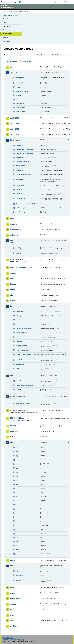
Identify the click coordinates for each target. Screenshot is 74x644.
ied (11, 376)
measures (19, 324)
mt (17, 521)
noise (12, 593)
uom (12, 615)
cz (17, 464)
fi (17, 488)
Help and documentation (11, 15)
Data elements (7, 26)
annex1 (19, 381)
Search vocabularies (12, 61)
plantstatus (20, 575)
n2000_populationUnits (24, 174)
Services (6, 37)
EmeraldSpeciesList (23, 162)
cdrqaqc (19, 316)
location (19, 87)
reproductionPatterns (23, 350)
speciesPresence (22, 360)
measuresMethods (22, 333)
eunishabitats (21, 166)
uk (17, 554)
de (17, 468)
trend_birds (20, 103)
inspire (13, 426)
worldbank (15, 626)
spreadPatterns (21, 364)
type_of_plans (21, 112)
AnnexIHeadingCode (23, 404)
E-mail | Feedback (9, 638)
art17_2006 (15, 123)
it (17, 505)
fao (12, 279)
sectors (19, 581)
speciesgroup (21, 212)
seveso (13, 604)
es (17, 484)
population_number (23, 91)
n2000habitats (21, 185)
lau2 (12, 442)
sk (17, 550)
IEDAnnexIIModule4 (18, 418)
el (17, 480)
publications (15, 598)
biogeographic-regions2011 (25, 153)
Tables (5, 23)
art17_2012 (15, 129)
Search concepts (27, 61)
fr (17, 493)
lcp (11, 566)
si (17, 546)
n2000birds (20, 180)
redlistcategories (22, 208)
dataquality (20, 158)
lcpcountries (20, 571)
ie (17, 501)
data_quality (20, 83)
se (17, 542)
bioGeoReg (20, 311)
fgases (13, 284)
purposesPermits (22, 346)
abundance (20, 145)
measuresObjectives (23, 337)
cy (17, 460)
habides (13, 301)
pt (17, 533)
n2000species (21, 198)
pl (17, 529)
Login (58, 2)
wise (12, 620)
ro (17, 537)
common (14, 224)
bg (17, 456)
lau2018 (13, 560)
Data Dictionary (18, 11)
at (17, 448)
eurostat (14, 273)
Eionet (11, 11)
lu (17, 513)
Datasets (6, 19)
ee (17, 476)
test (12, 609)
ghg (12, 295)
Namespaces (7, 41)
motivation (20, 170)
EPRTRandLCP (16, 260)
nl (17, 525)
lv (17, 517)
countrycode (20, 78)
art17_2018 (15, 134)
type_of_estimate (22, 107)
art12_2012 (15, 72)
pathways (19, 341)
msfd (12, 587)
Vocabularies (7, 34)
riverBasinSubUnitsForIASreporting (28, 354)
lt (17, 509)
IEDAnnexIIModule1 (18, 396)
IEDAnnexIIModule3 (18, 410)
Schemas (6, 30)
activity (19, 248)
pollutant (19, 389)
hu (17, 497)
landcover (14, 431)
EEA (11, 2)
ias (11, 306)
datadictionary (16, 229)
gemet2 (13, 290)
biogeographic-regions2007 (25, 149)
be (17, 452)
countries (19, 320)
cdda (12, 218)
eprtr (12, 240)
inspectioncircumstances (24, 385)
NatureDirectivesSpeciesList (25, 204)
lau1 (12, 437)
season (19, 99)
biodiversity (15, 140)
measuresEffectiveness (24, 328)
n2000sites (20, 190)
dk (17, 472)
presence (19, 95)
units (18, 369)
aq (11, 67)
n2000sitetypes (21, 194)
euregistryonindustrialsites (21, 267)
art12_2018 (15, 118)
